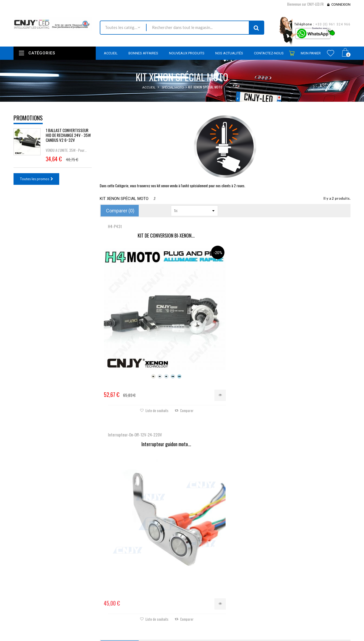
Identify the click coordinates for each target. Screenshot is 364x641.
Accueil (149, 87)
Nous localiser (62, 554)
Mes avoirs (195, 560)
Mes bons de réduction (204, 581)
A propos (136, 601)
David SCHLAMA (53, 638)
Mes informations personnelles (210, 574)
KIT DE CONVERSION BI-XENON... (142, 236)
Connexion (341, 4)
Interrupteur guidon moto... (225, 236)
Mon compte (198, 532)
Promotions (28, 118)
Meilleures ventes (142, 559)
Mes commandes (199, 545)
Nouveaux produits (144, 552)
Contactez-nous (141, 566)
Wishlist (331, 53)
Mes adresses (197, 567)
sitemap (135, 608)
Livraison (135, 574)
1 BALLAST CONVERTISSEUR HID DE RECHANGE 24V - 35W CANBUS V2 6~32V (68, 135)
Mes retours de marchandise (209, 552)
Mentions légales (142, 581)
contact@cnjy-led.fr (54, 575)
